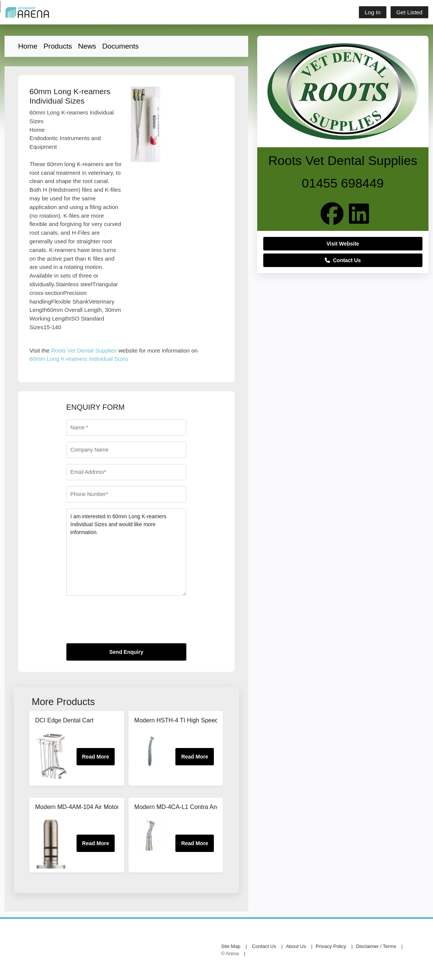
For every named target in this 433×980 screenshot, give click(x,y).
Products (58, 46)
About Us (296, 946)
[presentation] (124, 623)
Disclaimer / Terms (376, 946)
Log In (373, 12)
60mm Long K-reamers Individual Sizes (79, 359)
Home (28, 46)
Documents (121, 46)
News (87, 46)
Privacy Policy (331, 946)
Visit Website (343, 244)
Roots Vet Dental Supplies (84, 350)
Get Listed (409, 12)
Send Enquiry (126, 652)
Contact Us (343, 260)
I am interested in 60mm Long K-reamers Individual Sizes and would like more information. (126, 552)
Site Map (231, 946)
